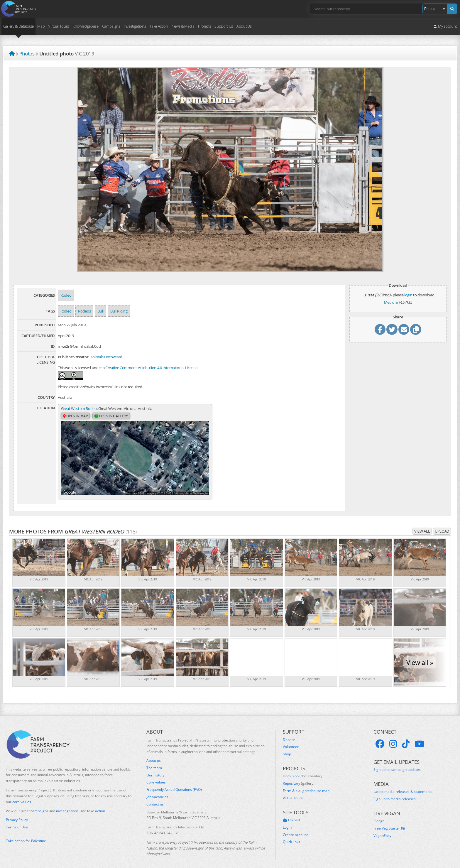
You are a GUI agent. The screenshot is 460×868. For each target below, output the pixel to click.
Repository (299, 777)
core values (22, 795)
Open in (75, 416)
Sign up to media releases (395, 793)
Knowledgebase (86, 26)
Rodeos (84, 311)
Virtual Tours (59, 26)
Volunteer (291, 740)
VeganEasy (382, 829)
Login (287, 821)
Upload (442, 525)
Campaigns (111, 26)
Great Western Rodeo (79, 408)
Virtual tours (293, 792)
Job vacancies (157, 791)
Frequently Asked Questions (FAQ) (174, 783)
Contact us (155, 798)
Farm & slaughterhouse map (306, 784)
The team (154, 761)
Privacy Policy (17, 813)
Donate (289, 733)
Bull (100, 311)
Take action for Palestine (26, 834)
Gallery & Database (18, 26)
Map (41, 26)
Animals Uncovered (106, 357)
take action (96, 804)
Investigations (135, 26)
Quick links (291, 835)
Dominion (303, 770)
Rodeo (66, 295)
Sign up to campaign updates (397, 763)
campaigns (39, 804)
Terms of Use (17, 821)
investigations (67, 804)
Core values (156, 776)
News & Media (183, 26)
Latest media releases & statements (403, 785)
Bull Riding (119, 311)
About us (154, 754)
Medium (391, 302)
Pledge (379, 815)
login (408, 295)
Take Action (159, 26)
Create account (295, 828)
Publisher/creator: (74, 357)
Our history (155, 769)
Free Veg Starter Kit (389, 822)
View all (422, 525)
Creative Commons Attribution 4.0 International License (151, 368)
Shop (287, 748)
